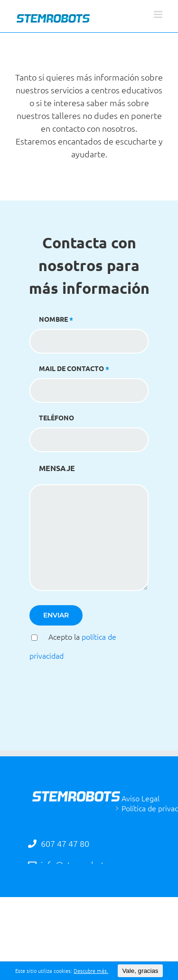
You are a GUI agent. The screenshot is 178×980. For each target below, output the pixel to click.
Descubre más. (91, 971)
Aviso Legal (141, 798)
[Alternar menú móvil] (159, 14)
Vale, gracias (140, 971)
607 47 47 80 (64, 843)
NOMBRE (89, 330)
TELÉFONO (89, 428)
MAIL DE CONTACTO (89, 379)
